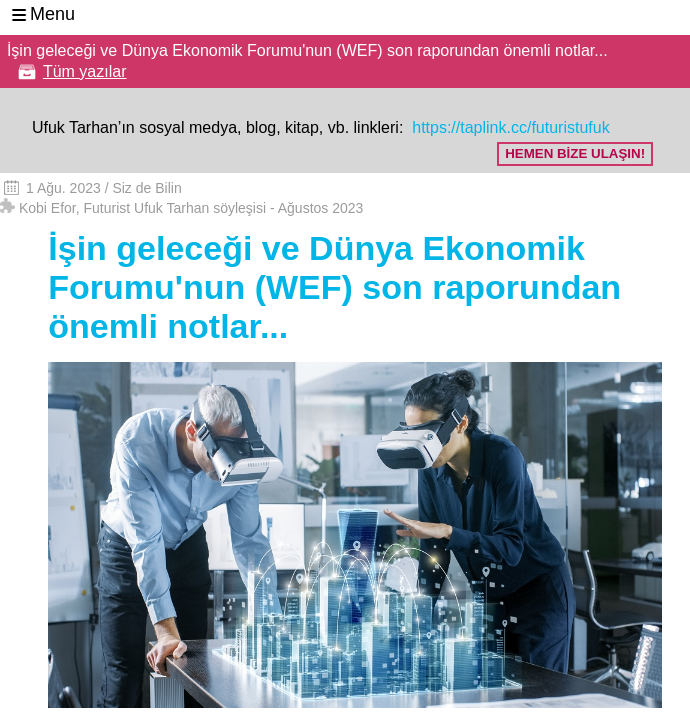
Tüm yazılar (85, 71)
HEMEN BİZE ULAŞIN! (575, 153)
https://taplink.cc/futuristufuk (509, 127)
